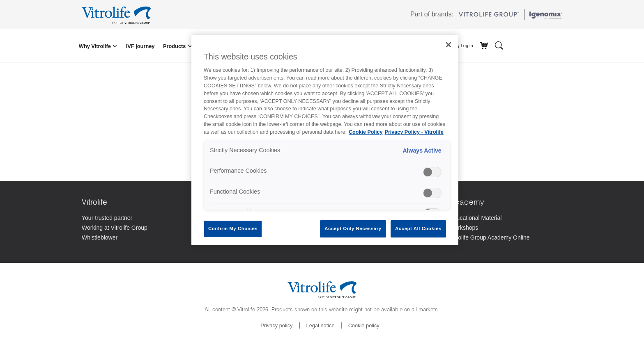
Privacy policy (276, 325)
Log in (463, 46)
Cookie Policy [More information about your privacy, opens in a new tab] (366, 132)
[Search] (499, 45)
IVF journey (140, 46)
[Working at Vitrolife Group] (138, 228)
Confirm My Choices (233, 228)
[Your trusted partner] (138, 219)
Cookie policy (364, 325)
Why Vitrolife (96, 46)
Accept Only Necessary (353, 228)
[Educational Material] (506, 219)
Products (175, 46)
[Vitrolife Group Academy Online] (506, 238)
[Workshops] (506, 228)
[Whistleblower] (138, 238)
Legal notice (321, 325)
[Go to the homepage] (118, 14)
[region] (325, 140)
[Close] (448, 45)
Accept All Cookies (418, 228)
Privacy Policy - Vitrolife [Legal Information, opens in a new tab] (414, 132)
